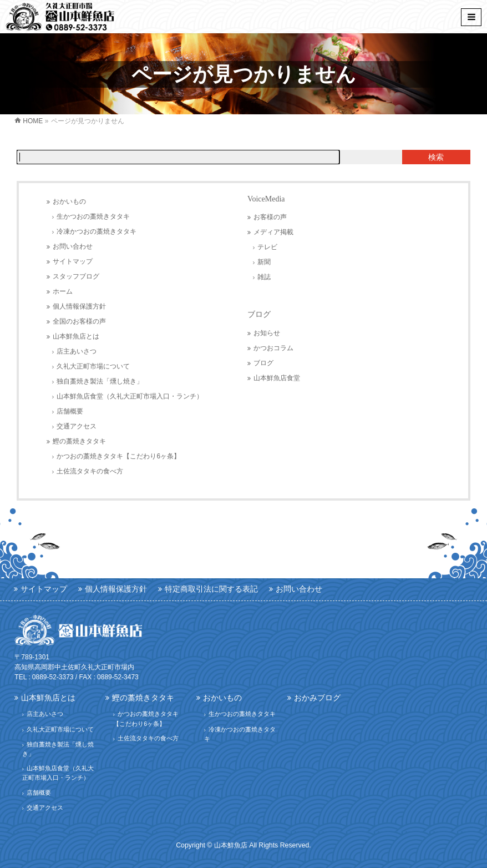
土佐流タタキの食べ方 (90, 471)
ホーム (63, 291)
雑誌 (264, 277)
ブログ (259, 314)
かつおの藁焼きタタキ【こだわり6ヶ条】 (118, 456)
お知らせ (267, 333)
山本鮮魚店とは (76, 336)
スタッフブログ (76, 276)
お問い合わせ (73, 246)
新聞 (264, 262)
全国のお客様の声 (79, 321)
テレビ (267, 247)
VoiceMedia (266, 199)
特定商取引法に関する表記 (211, 589)
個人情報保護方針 (79, 306)
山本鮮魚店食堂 (277, 378)
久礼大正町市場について (93, 366)
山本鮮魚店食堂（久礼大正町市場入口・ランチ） (130, 396)
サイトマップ (73, 261)
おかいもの (69, 201)
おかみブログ (317, 698)
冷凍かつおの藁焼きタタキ (97, 231)
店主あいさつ (77, 351)
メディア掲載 (273, 232)
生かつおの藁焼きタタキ (93, 216)
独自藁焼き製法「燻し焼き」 (100, 381)
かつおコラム (273, 348)
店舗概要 (70, 411)
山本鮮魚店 (231, 845)
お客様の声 (270, 217)
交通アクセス (77, 426)
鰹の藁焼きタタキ (79, 441)
